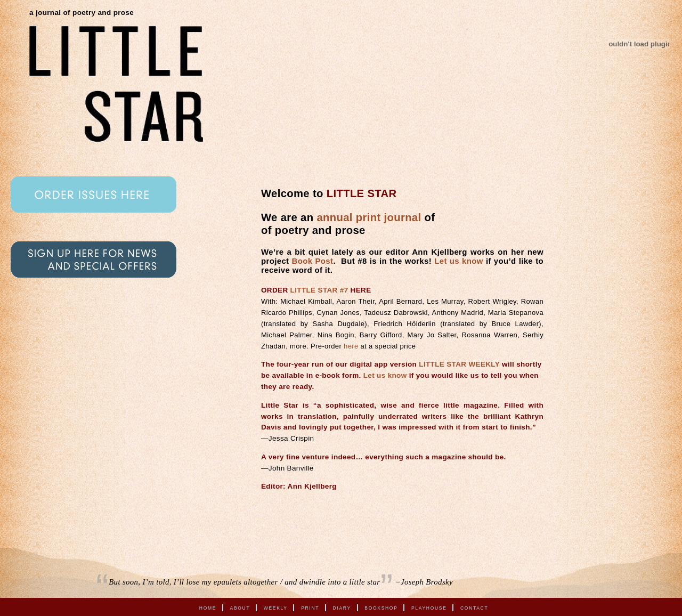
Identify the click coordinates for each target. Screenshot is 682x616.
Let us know (459, 261)
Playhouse (429, 607)
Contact (474, 607)
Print (310, 607)
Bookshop (381, 607)
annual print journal (369, 217)
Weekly (276, 607)
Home (208, 607)
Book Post (313, 261)
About (240, 607)
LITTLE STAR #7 (319, 290)
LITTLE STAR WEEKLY (459, 364)
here (351, 346)
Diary (342, 607)
